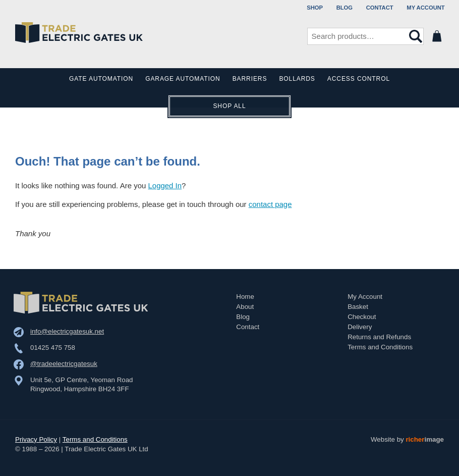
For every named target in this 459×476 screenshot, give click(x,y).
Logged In (165, 186)
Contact (380, 8)
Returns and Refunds (379, 336)
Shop (315, 8)
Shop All (229, 107)
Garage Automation (183, 79)
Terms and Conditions (380, 346)
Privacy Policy (36, 438)
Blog (345, 8)
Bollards (297, 79)
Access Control (358, 79)
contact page (270, 204)
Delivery (360, 326)
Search (416, 36)
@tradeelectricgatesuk (64, 363)
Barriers (250, 79)
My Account (426, 8)
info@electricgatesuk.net (67, 330)
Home (245, 296)
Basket (358, 306)
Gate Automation (102, 79)
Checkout (362, 316)
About (245, 306)
